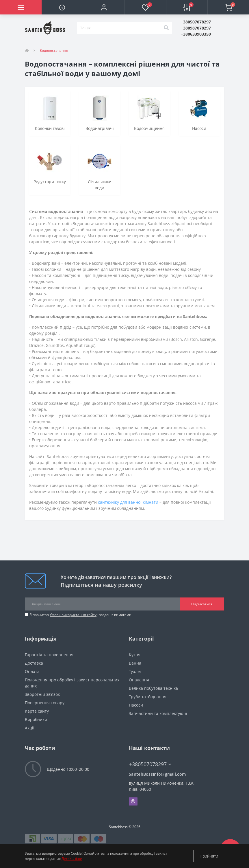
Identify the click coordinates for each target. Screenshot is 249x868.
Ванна (135, 663)
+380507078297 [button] (150, 764)
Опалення (139, 680)
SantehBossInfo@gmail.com (157, 774)
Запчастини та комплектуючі (158, 713)
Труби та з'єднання (148, 697)
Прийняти (209, 856)
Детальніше (72, 859)
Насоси (136, 705)
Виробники (36, 719)
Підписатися (202, 604)
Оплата (32, 671)
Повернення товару (45, 703)
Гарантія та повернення (49, 655)
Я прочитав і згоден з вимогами (80, 615)
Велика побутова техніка (153, 688)
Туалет (135, 671)
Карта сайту (37, 711)
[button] (104, 7)
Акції (30, 728)
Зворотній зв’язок (42, 694)
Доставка (34, 663)
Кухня (135, 655)
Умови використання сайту (73, 615)
